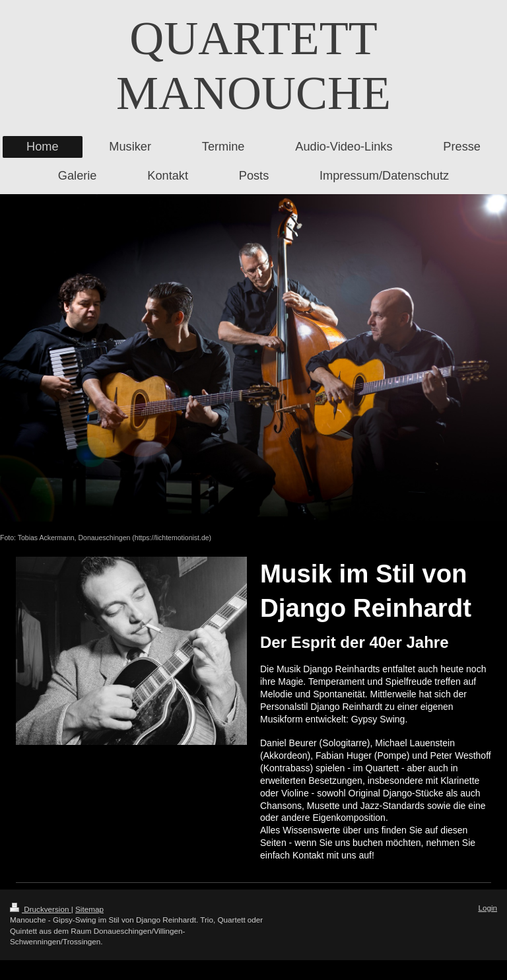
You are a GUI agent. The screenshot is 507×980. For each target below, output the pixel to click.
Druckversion (41, 909)
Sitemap (89, 909)
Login (488, 908)
